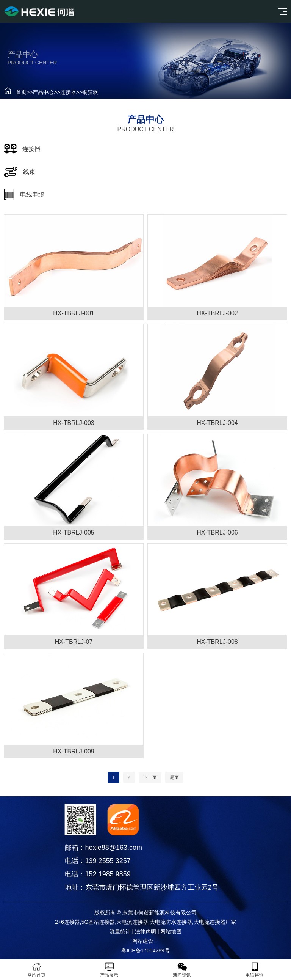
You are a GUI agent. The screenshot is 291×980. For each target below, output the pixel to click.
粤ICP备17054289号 (145, 950)
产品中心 (43, 92)
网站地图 (171, 931)
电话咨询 (255, 970)
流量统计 (120, 931)
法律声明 (145, 931)
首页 (21, 92)
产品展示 (109, 970)
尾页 (174, 777)
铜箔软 (90, 92)
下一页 (150, 777)
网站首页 (36, 970)
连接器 (68, 92)
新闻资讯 (182, 970)
